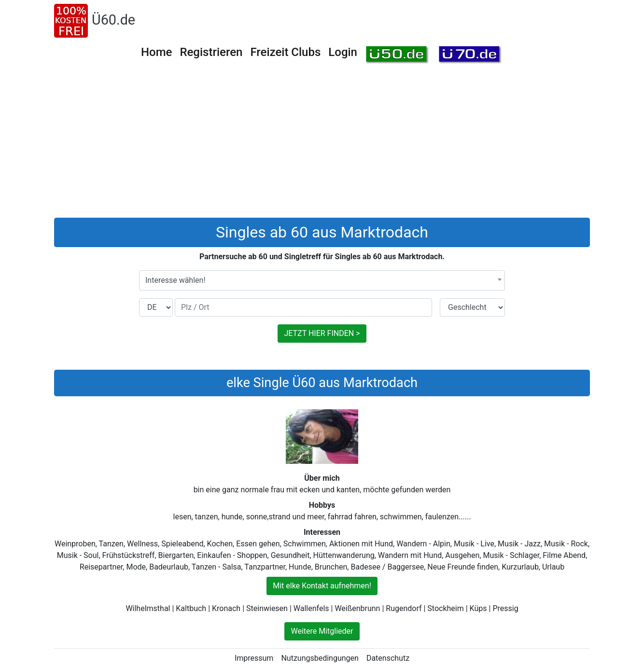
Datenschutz (388, 658)
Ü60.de (113, 20)
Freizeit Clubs (285, 52)
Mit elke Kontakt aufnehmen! (322, 586)
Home (156, 52)
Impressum (254, 658)
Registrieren (211, 52)
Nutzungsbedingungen (320, 658)
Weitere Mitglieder (322, 631)
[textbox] (322, 280)
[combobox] (322, 280)
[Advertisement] (322, 145)
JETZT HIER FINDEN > (322, 333)
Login (343, 52)
